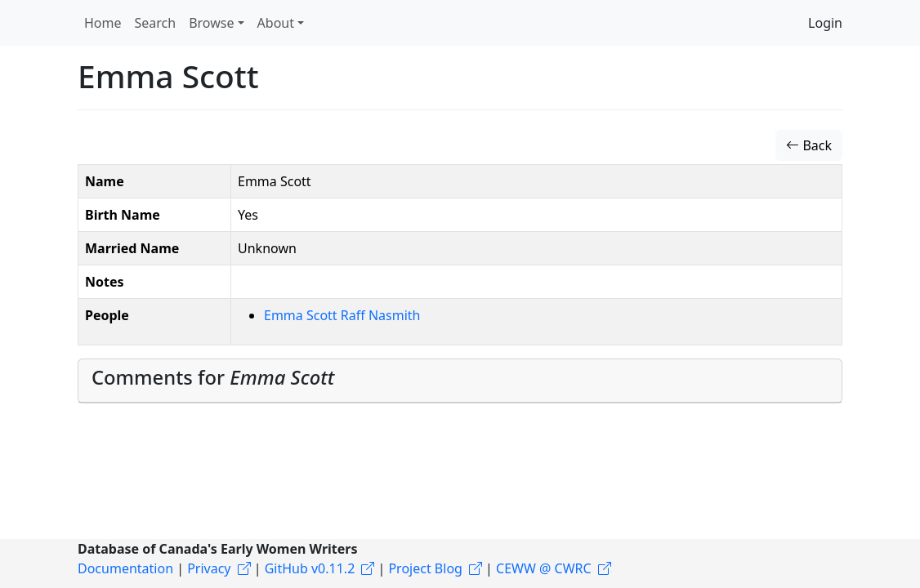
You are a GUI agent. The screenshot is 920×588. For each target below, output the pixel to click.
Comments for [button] (213, 377)
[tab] (460, 381)
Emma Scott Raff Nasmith (342, 315)
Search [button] (156, 23)
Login (825, 23)
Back (809, 145)
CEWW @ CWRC (544, 568)
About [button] (276, 23)
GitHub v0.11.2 (310, 568)
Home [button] (103, 23)
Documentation (125, 568)
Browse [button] (211, 23)
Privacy (209, 568)
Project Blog (425, 568)
